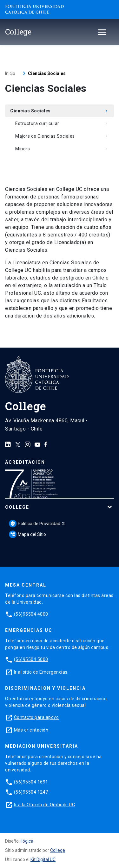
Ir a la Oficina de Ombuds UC (44, 805)
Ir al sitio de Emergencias (41, 672)
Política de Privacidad (35, 524)
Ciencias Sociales (60, 111)
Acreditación (25, 462)
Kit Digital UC (43, 859)
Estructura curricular (62, 123)
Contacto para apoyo (36, 717)
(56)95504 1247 (31, 792)
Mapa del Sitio (27, 534)
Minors (62, 149)
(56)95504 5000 (31, 659)
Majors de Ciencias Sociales (62, 136)
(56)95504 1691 (31, 782)
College (17, 507)
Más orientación (31, 730)
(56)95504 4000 (31, 614)
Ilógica (27, 841)
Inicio (10, 73)
